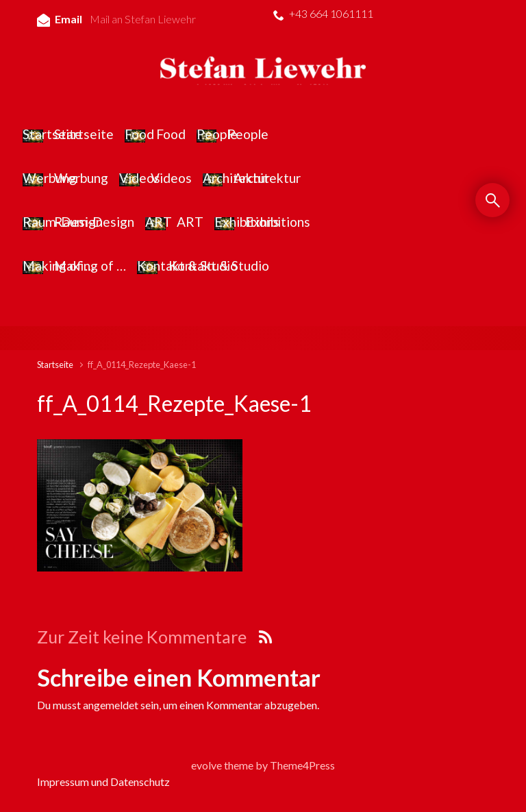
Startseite (55, 365)
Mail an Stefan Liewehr (143, 19)
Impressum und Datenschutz (103, 782)
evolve (206, 765)
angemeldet (111, 705)
